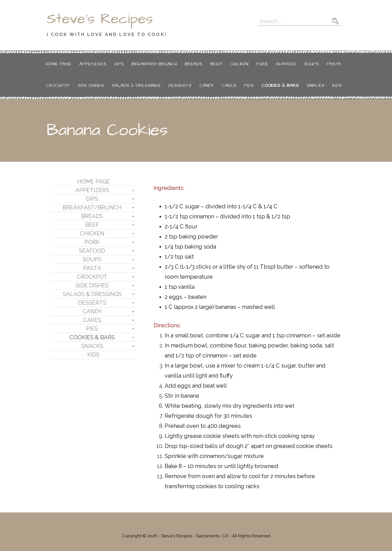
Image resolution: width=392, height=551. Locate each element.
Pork (262, 64)
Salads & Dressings (136, 85)
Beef (216, 64)
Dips (119, 64)
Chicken (239, 64)
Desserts (180, 85)
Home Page (59, 64)
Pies (249, 85)
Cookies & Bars (280, 85)
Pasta (334, 64)
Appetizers (93, 64)
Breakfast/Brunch (154, 64)
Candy (206, 85)
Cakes (229, 85)
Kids (337, 85)
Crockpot (58, 85)
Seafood (286, 64)
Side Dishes (91, 85)
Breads (194, 64)
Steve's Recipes (100, 19)
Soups (311, 64)
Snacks (315, 85)
